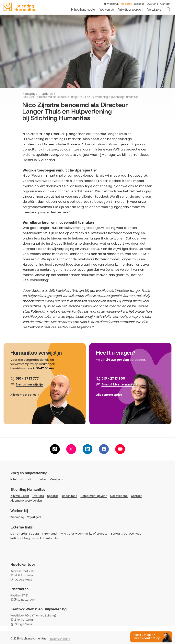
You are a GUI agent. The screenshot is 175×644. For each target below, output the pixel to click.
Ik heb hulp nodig (83, 10)
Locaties (139, 4)
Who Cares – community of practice (84, 534)
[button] (151, 637)
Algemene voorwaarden (26, 501)
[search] (169, 10)
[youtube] (120, 449)
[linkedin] (87, 449)
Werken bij (107, 10)
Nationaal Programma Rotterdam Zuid (35, 538)
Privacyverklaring (59, 639)
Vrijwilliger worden (130, 10)
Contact (165, 4)
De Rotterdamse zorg (25, 534)
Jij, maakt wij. (111, 4)
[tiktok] (55, 449)
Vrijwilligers (34, 517)
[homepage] (20, 7)
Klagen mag (69, 496)
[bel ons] (24, 379)
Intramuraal (50, 534)
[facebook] (104, 449)
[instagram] (71, 449)
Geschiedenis (119, 496)
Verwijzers (154, 10)
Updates (127, 4)
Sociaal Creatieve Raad (126, 534)
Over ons (152, 4)
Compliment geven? (94, 496)
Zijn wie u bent (20, 496)
